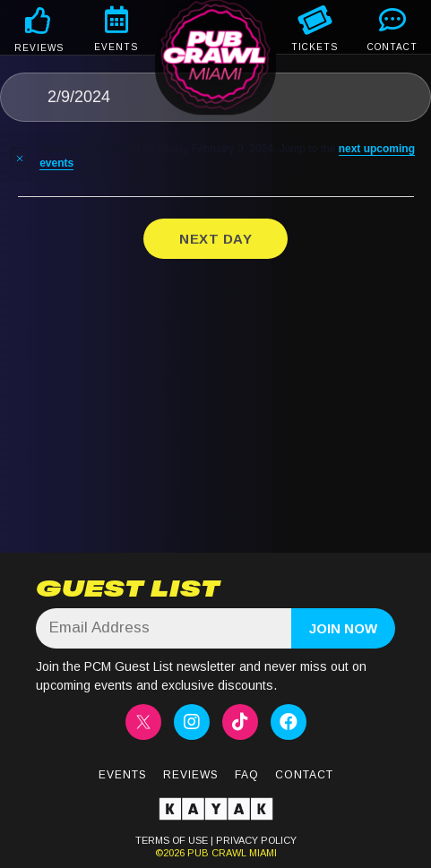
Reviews (191, 775)
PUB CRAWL (217, 853)
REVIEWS (39, 48)
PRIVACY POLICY (256, 840)
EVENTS (116, 47)
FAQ (247, 775)
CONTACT (392, 47)
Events (123, 775)
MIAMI (262, 853)
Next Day (215, 239)
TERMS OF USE (172, 840)
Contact (304, 775)
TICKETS (315, 47)
